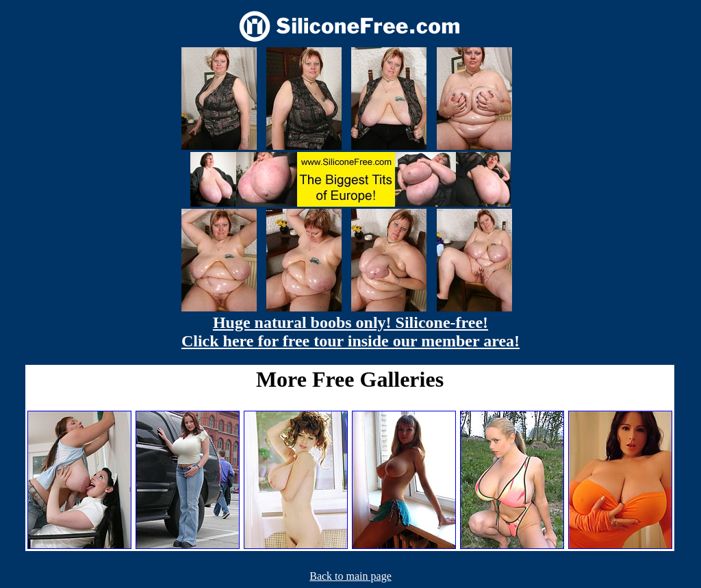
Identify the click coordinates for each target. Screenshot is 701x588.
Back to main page (350, 576)
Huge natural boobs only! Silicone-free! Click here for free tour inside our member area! (350, 332)
